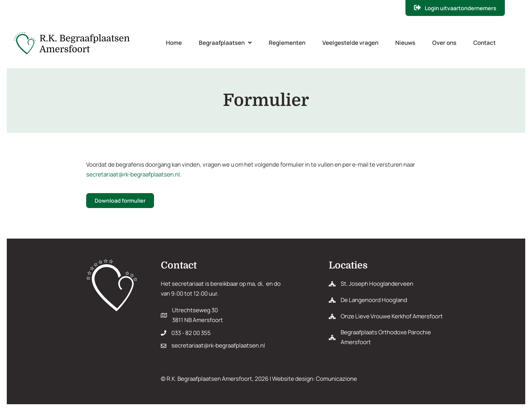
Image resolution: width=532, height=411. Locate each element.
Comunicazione (336, 379)
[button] (455, 8)
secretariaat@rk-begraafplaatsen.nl (133, 174)
